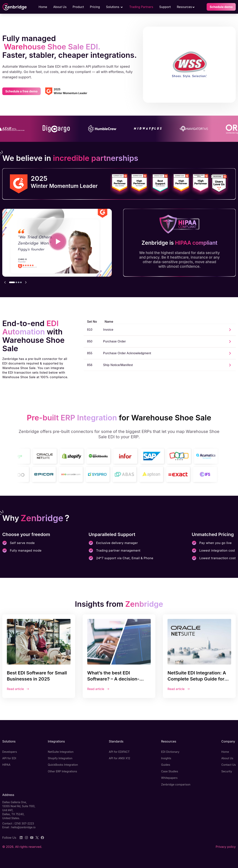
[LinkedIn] (21, 838)
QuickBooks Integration (63, 765)
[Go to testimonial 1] (12, 282)
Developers (10, 752)
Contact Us (228, 765)
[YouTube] (32, 838)
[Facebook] (42, 838)
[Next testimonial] (26, 282)
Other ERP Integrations (63, 771)
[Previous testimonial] (5, 282)
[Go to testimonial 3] (19, 282)
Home (43, 7)
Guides (166, 765)
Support (165, 7)
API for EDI (9, 758)
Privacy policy (226, 847)
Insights (166, 758)
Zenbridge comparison (176, 784)
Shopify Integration (60, 758)
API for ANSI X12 (120, 758)
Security (227, 771)
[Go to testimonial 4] (21, 282)
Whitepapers (169, 778)
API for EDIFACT (119, 752)
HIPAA (6, 765)
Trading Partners (141, 7)
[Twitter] (37, 838)
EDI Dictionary (170, 752)
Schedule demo (221, 7)
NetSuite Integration (61, 752)
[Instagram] (26, 838)
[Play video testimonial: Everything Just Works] (58, 241)
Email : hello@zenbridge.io (19, 827)
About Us (60, 7)
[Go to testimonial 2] (16, 282)
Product (78, 7)
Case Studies (169, 771)
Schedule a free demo (21, 91)
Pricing (95, 7)
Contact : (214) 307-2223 (18, 823)
